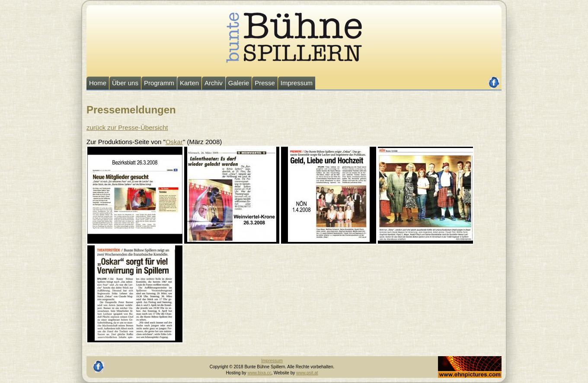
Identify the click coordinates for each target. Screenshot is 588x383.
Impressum (297, 83)
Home (98, 83)
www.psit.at (307, 373)
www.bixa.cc (259, 373)
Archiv (214, 83)
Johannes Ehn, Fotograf (461, 359)
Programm (159, 83)
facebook (494, 79)
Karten (189, 83)
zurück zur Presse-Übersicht (127, 127)
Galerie (239, 83)
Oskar (174, 142)
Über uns (125, 83)
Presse (265, 83)
